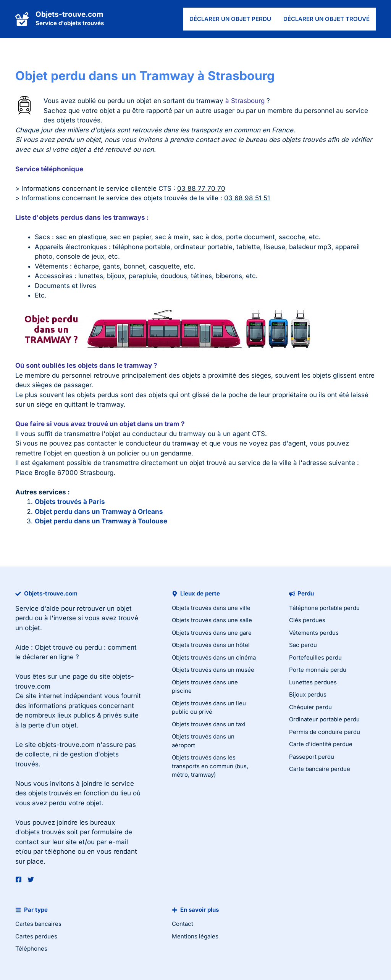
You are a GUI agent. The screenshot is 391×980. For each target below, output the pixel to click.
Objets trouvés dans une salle (212, 620)
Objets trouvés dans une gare (212, 633)
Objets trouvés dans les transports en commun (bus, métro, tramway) (210, 766)
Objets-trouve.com (69, 14)
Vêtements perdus (314, 633)
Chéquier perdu (310, 707)
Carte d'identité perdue (321, 744)
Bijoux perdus (308, 694)
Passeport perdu (312, 757)
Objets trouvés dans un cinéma (214, 657)
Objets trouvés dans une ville (211, 608)
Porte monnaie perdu (318, 670)
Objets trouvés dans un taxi (209, 724)
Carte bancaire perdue (320, 769)
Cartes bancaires (38, 924)
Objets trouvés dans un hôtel (211, 645)
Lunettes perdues (313, 682)
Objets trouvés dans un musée (213, 670)
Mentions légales (195, 936)
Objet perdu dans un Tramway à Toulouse (101, 521)
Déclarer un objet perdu (230, 19)
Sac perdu (303, 645)
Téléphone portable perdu (324, 608)
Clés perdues (307, 620)
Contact (183, 924)
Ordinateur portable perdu (324, 719)
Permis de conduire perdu (325, 732)
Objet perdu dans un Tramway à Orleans (99, 512)
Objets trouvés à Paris (70, 502)
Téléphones (31, 949)
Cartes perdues (36, 936)
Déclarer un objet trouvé (326, 19)
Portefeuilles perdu (315, 657)
